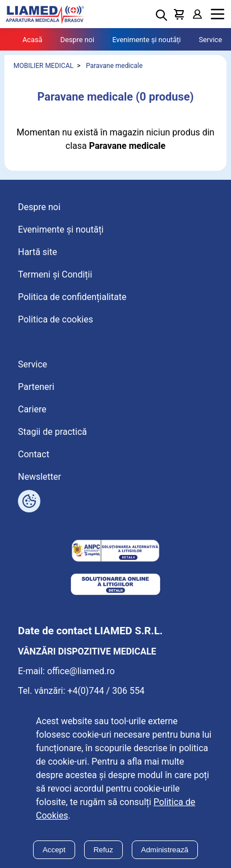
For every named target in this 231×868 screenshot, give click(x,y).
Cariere (32, 409)
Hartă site (38, 252)
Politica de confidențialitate (72, 297)
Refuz (103, 850)
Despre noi (78, 40)
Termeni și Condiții (55, 274)
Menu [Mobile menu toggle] (218, 14)
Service (210, 40)
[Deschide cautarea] (161, 15)
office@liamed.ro (81, 671)
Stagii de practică (52, 432)
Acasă (33, 40)
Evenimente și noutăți (146, 40)
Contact (34, 454)
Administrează (165, 850)
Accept (54, 850)
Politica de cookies (56, 319)
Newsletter (40, 477)
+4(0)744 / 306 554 (106, 691)
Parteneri (36, 387)
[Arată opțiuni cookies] (29, 501)
